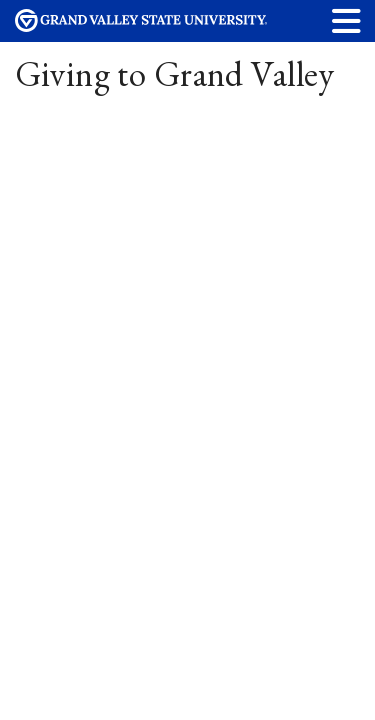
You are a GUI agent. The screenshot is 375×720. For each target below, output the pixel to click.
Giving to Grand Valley (175, 73)
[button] (347, 20)
